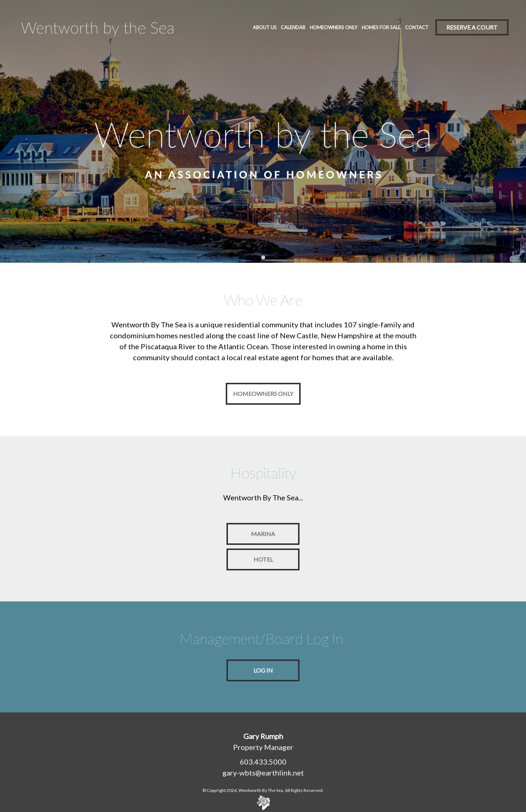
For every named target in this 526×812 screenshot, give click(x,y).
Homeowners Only (263, 394)
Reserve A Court (472, 27)
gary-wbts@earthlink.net (263, 773)
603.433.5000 (263, 762)
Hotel (263, 559)
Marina (263, 534)
